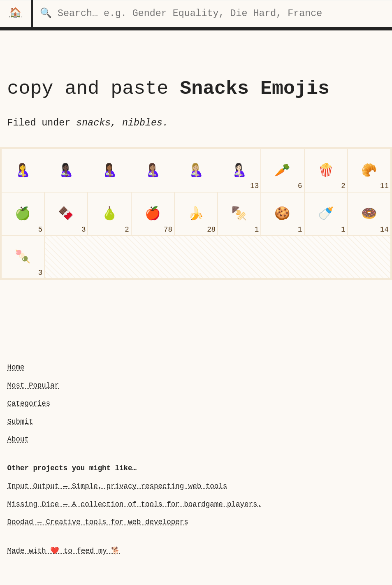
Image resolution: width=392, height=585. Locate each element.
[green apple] (23, 214)
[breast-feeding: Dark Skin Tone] (66, 170)
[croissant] (369, 170)
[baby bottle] (326, 214)
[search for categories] (212, 14)
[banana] (196, 214)
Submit (20, 422)
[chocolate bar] (66, 214)
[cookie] (282, 214)
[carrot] (282, 170)
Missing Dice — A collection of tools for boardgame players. (134, 504)
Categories (29, 404)
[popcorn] (326, 170)
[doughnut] (369, 214)
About (18, 439)
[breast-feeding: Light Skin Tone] (239, 170)
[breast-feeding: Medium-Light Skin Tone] (196, 170)
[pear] (109, 214)
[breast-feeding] (23, 170)
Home (16, 367)
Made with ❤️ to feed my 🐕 (64, 551)
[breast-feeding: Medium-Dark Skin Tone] (109, 170)
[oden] (239, 214)
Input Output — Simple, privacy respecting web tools (117, 486)
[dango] (23, 257)
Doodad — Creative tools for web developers (97, 522)
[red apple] (153, 214)
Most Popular (33, 385)
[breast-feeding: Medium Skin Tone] (153, 170)
